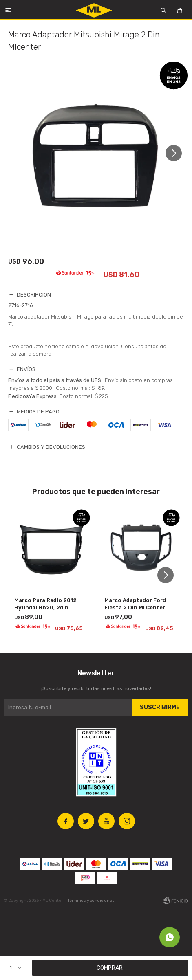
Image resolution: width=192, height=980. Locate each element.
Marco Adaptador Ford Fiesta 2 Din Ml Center (135, 604)
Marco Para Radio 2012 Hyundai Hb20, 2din (45, 604)
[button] (177, 153)
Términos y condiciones (91, 901)
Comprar (110, 968)
